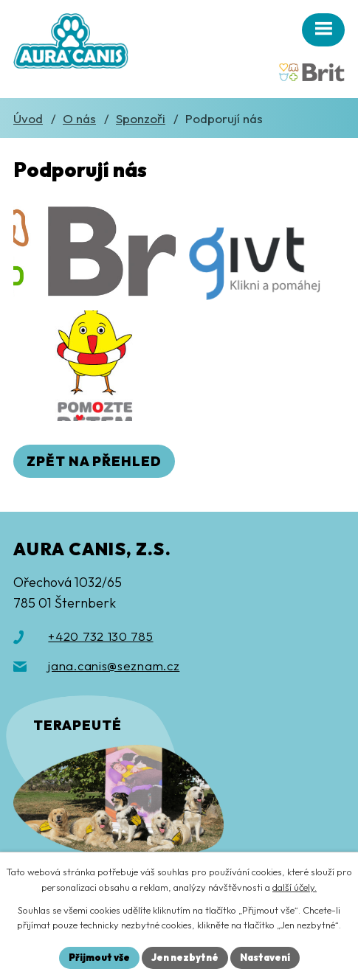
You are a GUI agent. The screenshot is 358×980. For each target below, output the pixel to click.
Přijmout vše (99, 957)
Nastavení (265, 957)
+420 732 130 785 (100, 636)
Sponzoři (141, 118)
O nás (79, 118)
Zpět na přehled (94, 461)
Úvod (28, 118)
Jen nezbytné (185, 957)
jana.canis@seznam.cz (114, 666)
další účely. (295, 887)
